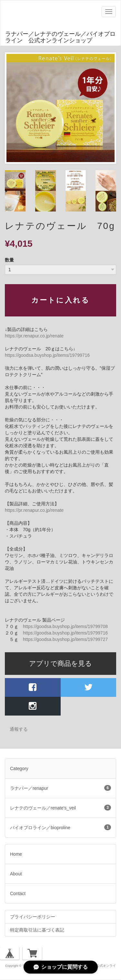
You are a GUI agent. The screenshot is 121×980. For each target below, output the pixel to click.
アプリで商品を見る (60, 663)
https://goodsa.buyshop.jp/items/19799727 (65, 639)
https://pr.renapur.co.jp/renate (34, 336)
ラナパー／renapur (60, 788)
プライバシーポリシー (33, 917)
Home (16, 854)
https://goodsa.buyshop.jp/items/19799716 (47, 355)
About (16, 874)
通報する (19, 729)
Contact (18, 893)
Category (19, 769)
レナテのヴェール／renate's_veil (60, 808)
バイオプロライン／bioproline (60, 827)
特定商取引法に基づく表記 (37, 930)
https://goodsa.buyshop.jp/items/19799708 (65, 626)
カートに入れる (60, 300)
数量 (9, 260)
